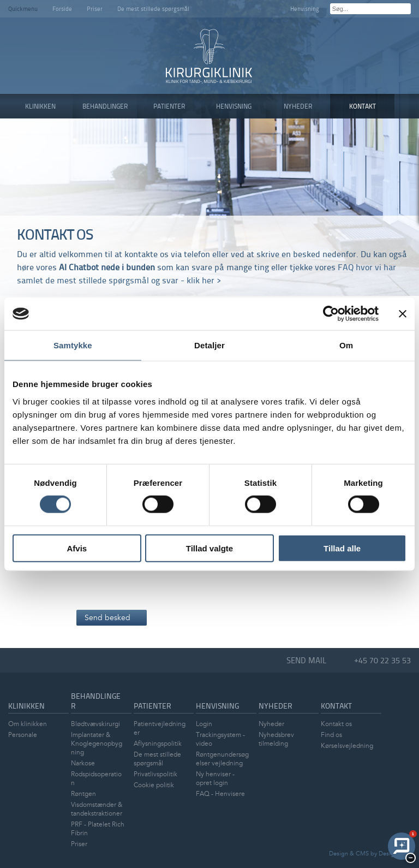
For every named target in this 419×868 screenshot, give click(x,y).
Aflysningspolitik (158, 744)
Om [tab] (346, 345)
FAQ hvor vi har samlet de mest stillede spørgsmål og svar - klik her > (206, 273)
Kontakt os (336, 724)
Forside (62, 8)
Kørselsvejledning (347, 746)
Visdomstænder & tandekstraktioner (97, 809)
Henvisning (305, 8)
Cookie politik (154, 785)
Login (204, 724)
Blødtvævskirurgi (95, 724)
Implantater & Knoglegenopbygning (97, 744)
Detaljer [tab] (209, 345)
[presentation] (159, 580)
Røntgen (83, 794)
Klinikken (26, 706)
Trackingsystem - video (220, 739)
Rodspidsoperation (96, 779)
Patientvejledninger (160, 729)
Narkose (83, 763)
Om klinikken (28, 724)
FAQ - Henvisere (220, 794)
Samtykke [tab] (73, 345)
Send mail (307, 660)
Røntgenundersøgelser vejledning (222, 759)
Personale (23, 735)
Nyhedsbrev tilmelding (276, 739)
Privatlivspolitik (155, 774)
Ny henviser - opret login (215, 779)
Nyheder (276, 706)
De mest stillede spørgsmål (153, 8)
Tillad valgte (209, 548)
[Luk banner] (403, 314)
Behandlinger (96, 701)
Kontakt (336, 706)
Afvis (77, 548)
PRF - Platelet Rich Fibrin (98, 829)
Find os (331, 735)
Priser (95, 8)
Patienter (152, 706)
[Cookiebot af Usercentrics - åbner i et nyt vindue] (331, 314)
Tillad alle (342, 548)
